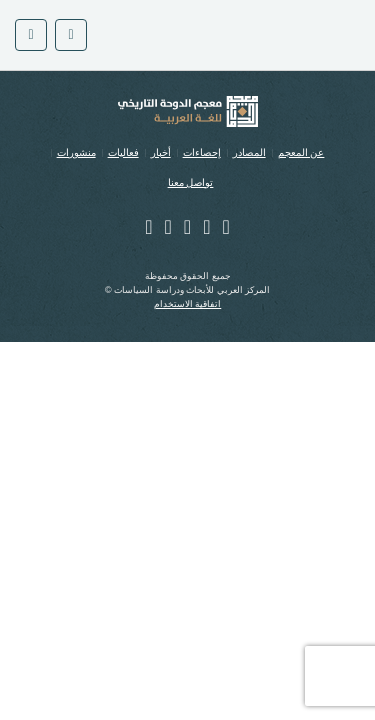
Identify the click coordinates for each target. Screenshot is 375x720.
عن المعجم (301, 152)
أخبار (161, 152)
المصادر (249, 152)
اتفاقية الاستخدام (188, 304)
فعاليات (123, 152)
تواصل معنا (191, 182)
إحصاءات (202, 152)
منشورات (76, 152)
